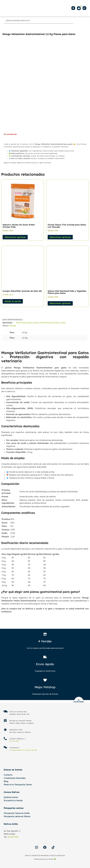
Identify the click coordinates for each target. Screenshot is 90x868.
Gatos (63, 323)
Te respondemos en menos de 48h (23, 750)
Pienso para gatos (24, 323)
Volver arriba (79, 702)
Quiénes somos (11, 797)
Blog (6, 781)
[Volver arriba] (79, 700)
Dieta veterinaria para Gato (46, 323)
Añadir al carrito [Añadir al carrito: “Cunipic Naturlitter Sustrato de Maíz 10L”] (13, 301)
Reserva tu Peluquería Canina (18, 785)
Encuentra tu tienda (13, 800)
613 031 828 (14, 741)
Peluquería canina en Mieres (17, 816)
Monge (13, 326)
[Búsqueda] (38, 20)
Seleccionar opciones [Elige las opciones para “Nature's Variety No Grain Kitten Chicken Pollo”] (15, 237)
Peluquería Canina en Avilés (17, 813)
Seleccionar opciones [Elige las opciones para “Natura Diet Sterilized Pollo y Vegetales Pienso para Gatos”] (60, 303)
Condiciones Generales (15, 778)
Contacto (8, 775)
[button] (84, 8)
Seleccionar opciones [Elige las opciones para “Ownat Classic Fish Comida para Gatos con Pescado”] (60, 237)
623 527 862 (13, 837)
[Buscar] (80, 20)
